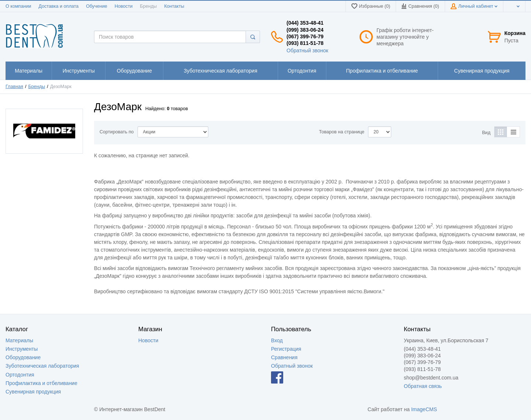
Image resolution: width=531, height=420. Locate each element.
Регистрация (286, 349)
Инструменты (22, 349)
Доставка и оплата (58, 6)
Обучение (97, 6)
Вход (277, 340)
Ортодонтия (20, 375)
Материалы (19, 340)
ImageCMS (424, 409)
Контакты (174, 6)
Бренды (148, 6)
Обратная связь (423, 386)
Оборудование (23, 357)
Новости (124, 6)
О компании (18, 6)
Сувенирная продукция (33, 392)
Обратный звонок (307, 50)
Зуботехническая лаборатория (42, 366)
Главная (14, 87)
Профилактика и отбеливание (41, 383)
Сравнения (284, 357)
